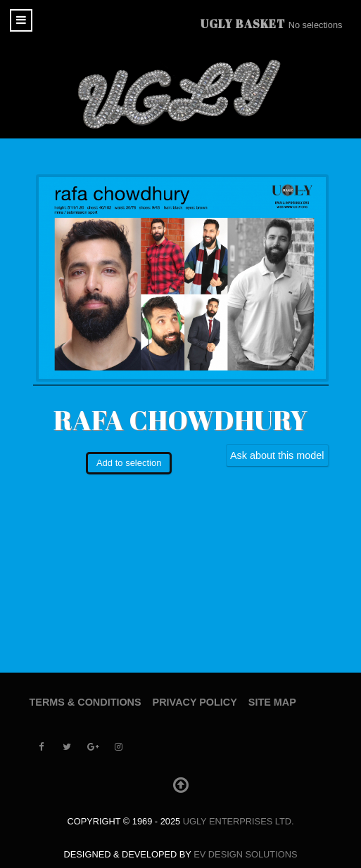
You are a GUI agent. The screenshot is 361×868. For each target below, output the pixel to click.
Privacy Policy (195, 702)
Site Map (272, 702)
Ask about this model (277, 455)
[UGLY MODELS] (181, 94)
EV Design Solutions (245, 854)
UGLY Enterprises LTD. (239, 821)
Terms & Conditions (85, 702)
